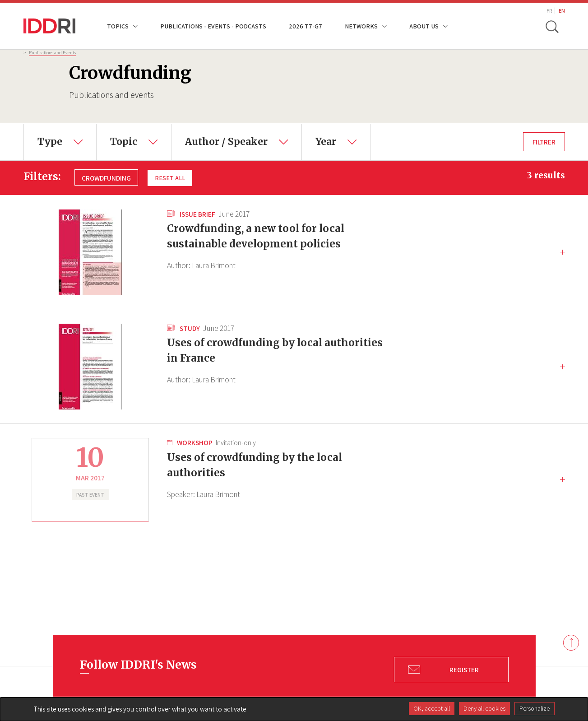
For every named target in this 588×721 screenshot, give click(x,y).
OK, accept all (432, 708)
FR (549, 11)
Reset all (170, 177)
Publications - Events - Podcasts (213, 26)
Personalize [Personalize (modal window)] (535, 708)
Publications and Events (52, 52)
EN (562, 11)
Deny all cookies (484, 708)
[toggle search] (553, 26)
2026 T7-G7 (306, 26)
